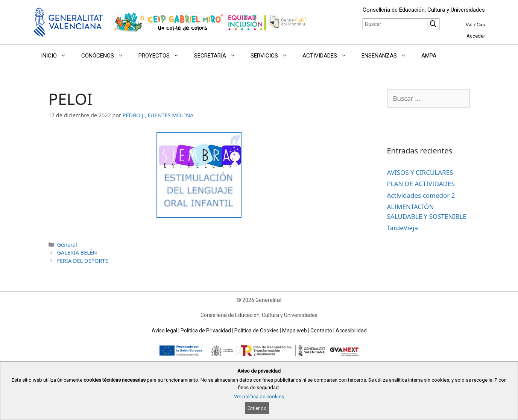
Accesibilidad (351, 331)
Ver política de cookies (259, 396)
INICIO (57, 56)
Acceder (476, 36)
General (67, 245)
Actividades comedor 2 (421, 195)
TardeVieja (403, 228)
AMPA (429, 56)
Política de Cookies (257, 331)
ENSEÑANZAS (388, 56)
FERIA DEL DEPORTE (83, 261)
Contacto (321, 331)
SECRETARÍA (219, 56)
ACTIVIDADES (328, 56)
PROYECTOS (163, 56)
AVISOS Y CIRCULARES (420, 172)
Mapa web (295, 331)
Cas (481, 25)
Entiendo (257, 408)
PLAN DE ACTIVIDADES (421, 184)
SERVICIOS (273, 56)
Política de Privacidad (206, 331)
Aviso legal (164, 331)
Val (469, 25)
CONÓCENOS (106, 56)
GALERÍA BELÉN (77, 252)
